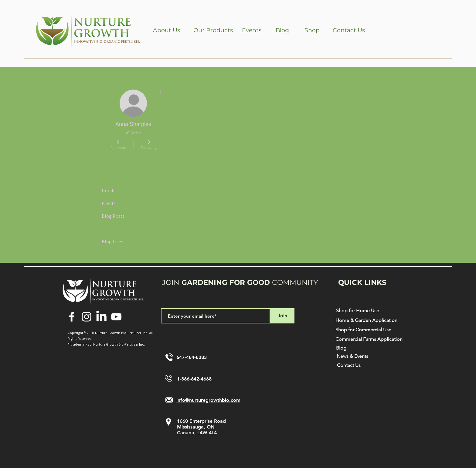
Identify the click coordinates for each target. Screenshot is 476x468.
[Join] (282, 316)
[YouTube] (116, 317)
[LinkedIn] (101, 317)
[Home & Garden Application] (366, 321)
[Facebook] (72, 317)
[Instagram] (87, 317)
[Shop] (312, 30)
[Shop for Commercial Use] (363, 330)
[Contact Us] (349, 30)
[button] (167, 30)
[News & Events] (352, 356)
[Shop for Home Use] (357, 311)
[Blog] (282, 30)
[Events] (252, 30)
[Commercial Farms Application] (369, 339)
